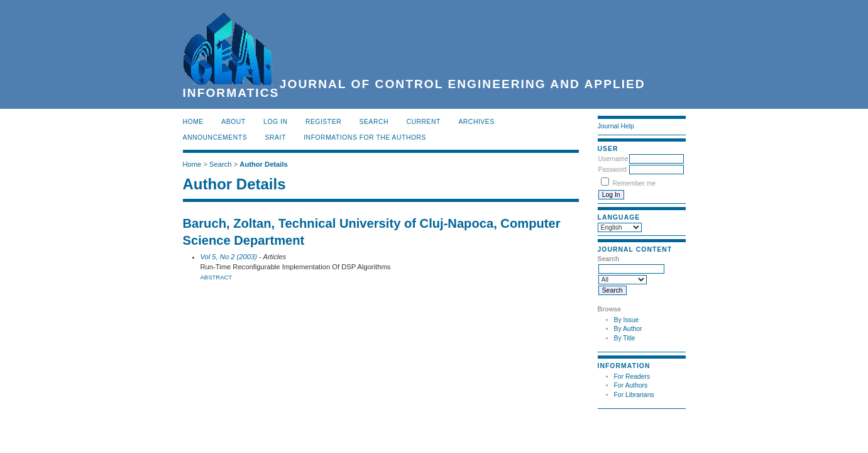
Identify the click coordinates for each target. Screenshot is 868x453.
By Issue (627, 320)
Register (323, 122)
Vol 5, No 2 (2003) (229, 257)
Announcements (215, 137)
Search (374, 122)
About (233, 122)
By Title (625, 338)
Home (193, 122)
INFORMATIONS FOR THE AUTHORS (365, 137)
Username (613, 159)
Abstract (217, 277)
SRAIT (276, 137)
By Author (628, 329)
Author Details (263, 164)
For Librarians (634, 395)
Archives (476, 122)
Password (613, 170)
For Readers (632, 377)
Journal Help (616, 126)
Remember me (634, 183)
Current (424, 122)
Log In (275, 122)
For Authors (631, 385)
